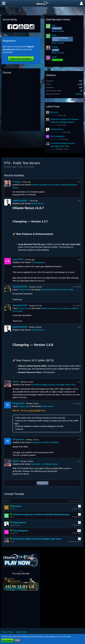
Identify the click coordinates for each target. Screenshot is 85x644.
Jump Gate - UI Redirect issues (44, 464)
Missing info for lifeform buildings (45, 442)
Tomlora (79, 94)
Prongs (55, 47)
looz (54, 25)
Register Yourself (21, 59)
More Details (7, 640)
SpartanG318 (20, 287)
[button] (4, 3)
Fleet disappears (57, 136)
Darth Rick (54, 139)
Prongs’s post (23, 290)
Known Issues (47, 406)
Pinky (54, 35)
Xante (54, 57)
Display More (42, 483)
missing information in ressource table (57, 290)
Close (17, 640)
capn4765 (18, 259)
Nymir (52, 149)
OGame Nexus (57, 129)
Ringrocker (18, 403)
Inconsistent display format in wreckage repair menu (53, 385)
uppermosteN (55, 132)
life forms (54, 112)
